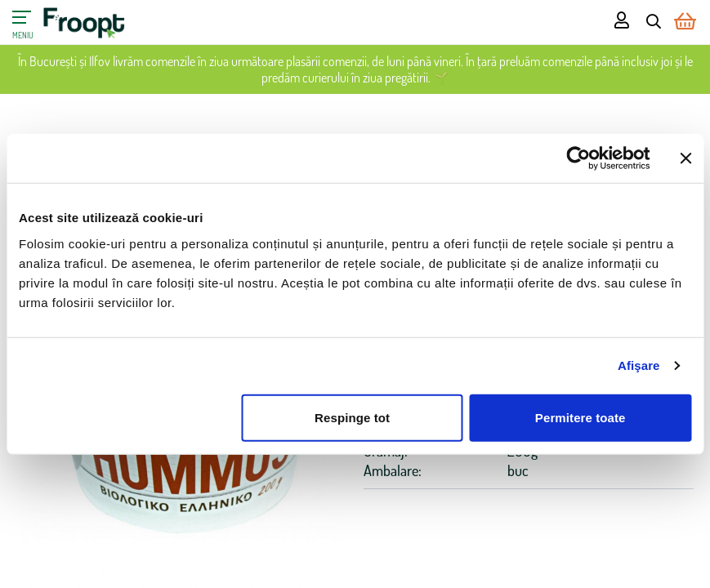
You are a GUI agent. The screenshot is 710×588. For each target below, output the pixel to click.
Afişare (639, 365)
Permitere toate (581, 417)
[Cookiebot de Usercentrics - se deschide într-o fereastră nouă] (578, 158)
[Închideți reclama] (685, 158)
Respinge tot (352, 417)
